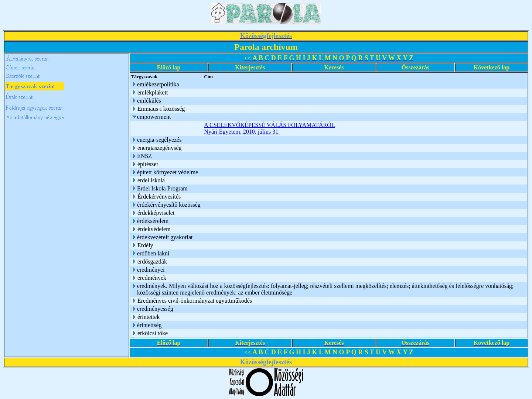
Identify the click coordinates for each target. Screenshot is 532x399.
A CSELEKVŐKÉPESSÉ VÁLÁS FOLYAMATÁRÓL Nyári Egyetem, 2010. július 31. (269, 128)
